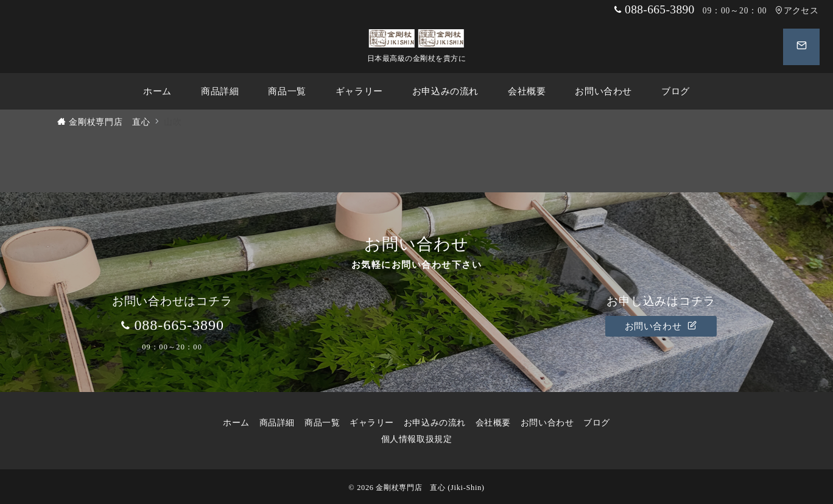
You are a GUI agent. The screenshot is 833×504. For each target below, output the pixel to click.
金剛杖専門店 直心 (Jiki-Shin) (430, 488)
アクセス (797, 11)
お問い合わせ (661, 326)
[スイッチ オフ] (800, 47)
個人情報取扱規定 (421, 439)
